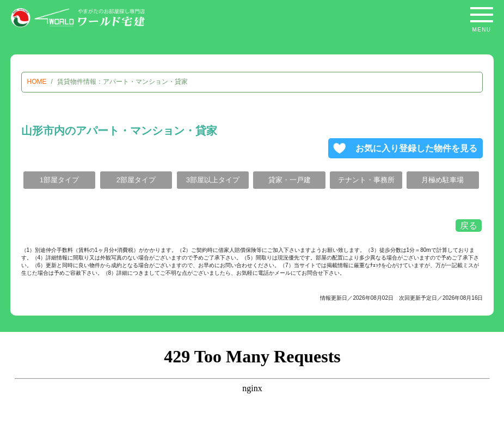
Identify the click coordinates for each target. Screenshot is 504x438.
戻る (469, 226)
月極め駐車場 (442, 180)
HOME (37, 82)
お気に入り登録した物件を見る (416, 148)
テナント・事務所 (366, 180)
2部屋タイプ (136, 180)
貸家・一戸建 (290, 180)
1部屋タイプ (59, 180)
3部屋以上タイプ (213, 180)
